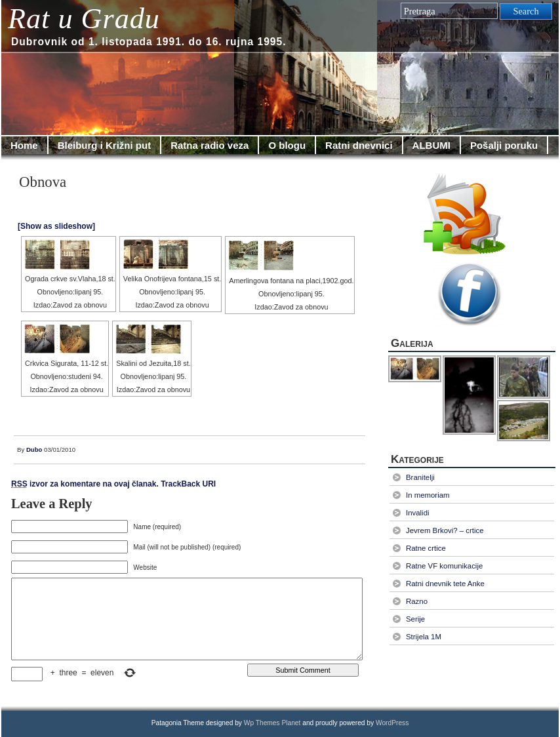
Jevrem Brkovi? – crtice (445, 530)
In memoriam (428, 495)
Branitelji (420, 477)
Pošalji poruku (504, 145)
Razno (417, 601)
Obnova (43, 182)
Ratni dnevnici (359, 145)
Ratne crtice (426, 548)
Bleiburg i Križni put (105, 145)
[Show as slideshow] (56, 226)
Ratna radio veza (210, 145)
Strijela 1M (424, 637)
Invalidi (418, 513)
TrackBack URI (188, 484)
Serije (415, 619)
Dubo (34, 449)
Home (24, 145)
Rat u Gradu (84, 19)
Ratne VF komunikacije (444, 566)
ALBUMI (431, 145)
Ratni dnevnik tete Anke (445, 584)
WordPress (392, 723)
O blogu (287, 145)
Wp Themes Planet (272, 723)
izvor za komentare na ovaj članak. (85, 484)
